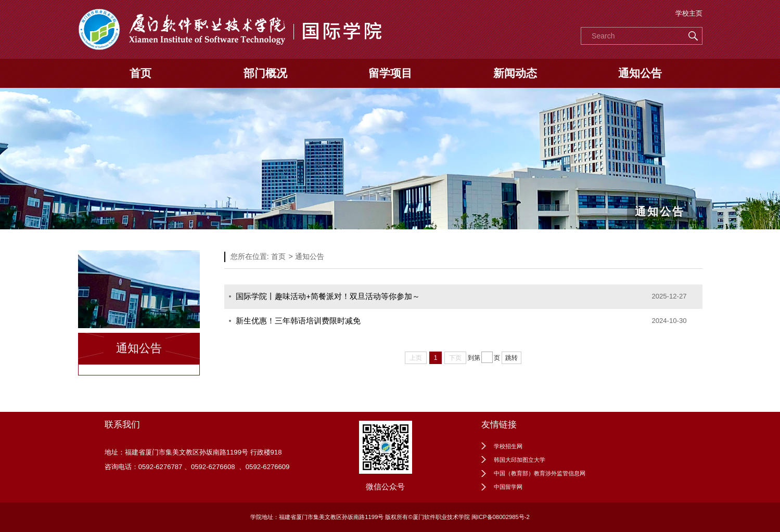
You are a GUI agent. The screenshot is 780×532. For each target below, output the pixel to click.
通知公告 (640, 73)
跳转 (512, 358)
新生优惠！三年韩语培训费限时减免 (298, 321)
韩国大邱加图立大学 (520, 460)
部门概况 (265, 73)
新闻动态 (515, 73)
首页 (140, 73)
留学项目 (390, 73)
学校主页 (689, 13)
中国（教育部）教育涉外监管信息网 (540, 473)
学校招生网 (508, 446)
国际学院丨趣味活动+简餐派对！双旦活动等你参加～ (328, 296)
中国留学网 (508, 487)
